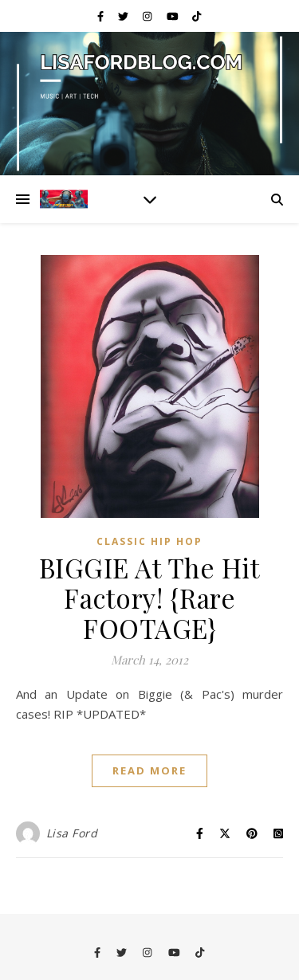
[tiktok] (197, 16)
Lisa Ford (72, 833)
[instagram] (148, 16)
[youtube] (174, 16)
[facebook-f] (102, 16)
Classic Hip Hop (149, 541)
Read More (149, 770)
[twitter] (124, 16)
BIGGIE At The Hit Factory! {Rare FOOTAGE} (150, 598)
